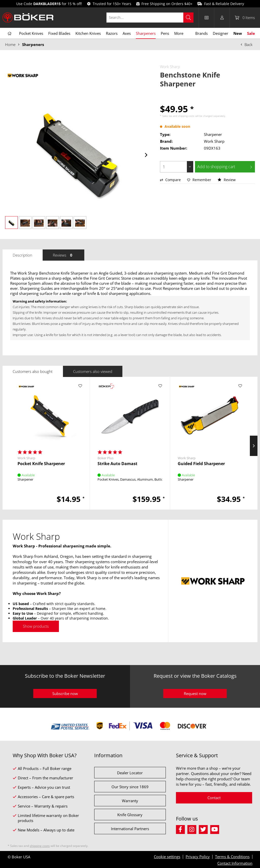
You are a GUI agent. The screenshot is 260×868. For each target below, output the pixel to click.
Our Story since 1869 (130, 787)
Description (22, 255)
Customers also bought (33, 371)
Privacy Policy (198, 857)
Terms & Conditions (232, 857)
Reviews (63, 255)
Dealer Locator (130, 773)
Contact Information (235, 863)
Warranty (130, 801)
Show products (36, 626)
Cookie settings (167, 857)
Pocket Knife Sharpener (41, 464)
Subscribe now (65, 693)
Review (227, 180)
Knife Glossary (130, 815)
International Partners (130, 829)
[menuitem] (153, 18)
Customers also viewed (93, 371)
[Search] (188, 18)
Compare (170, 180)
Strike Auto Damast (117, 464)
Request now (195, 693)
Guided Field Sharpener (201, 464)
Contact (214, 798)
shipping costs (186, 116)
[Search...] (150, 18)
